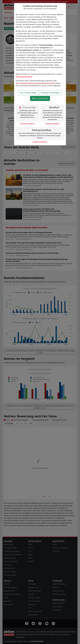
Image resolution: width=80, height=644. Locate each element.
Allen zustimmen (40, 98)
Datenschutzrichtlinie (24, 77)
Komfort (54, 107)
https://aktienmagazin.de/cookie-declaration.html (35, 83)
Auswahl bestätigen (50, 93)
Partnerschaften (42, 130)
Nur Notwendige (28, 93)
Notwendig (29, 107)
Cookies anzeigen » (27, 123)
